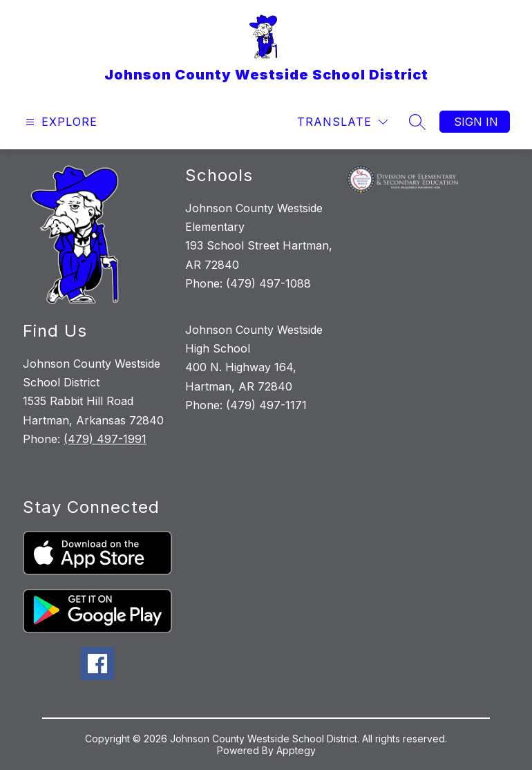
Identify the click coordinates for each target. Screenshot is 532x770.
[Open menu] (60, 122)
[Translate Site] (342, 122)
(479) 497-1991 (105, 439)
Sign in (476, 122)
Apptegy (296, 750)
